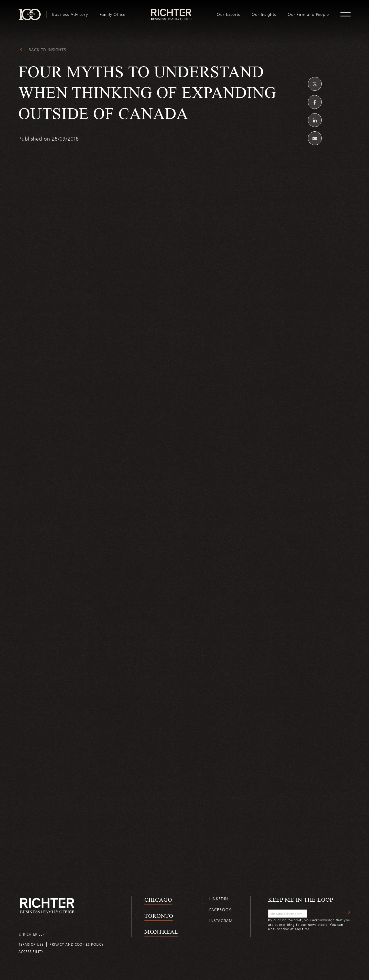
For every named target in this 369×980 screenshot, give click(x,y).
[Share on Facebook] (315, 102)
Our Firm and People (308, 14)
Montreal (161, 932)
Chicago (158, 900)
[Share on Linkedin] (315, 120)
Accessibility (31, 951)
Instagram (221, 921)
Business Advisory (70, 14)
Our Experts (228, 14)
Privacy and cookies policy (77, 944)
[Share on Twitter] (315, 84)
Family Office (113, 14)
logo (171, 11)
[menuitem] (70, 14)
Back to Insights (47, 50)
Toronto (159, 916)
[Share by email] (315, 138)
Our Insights (264, 14)
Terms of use (31, 944)
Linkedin (219, 899)
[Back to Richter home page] (47, 906)
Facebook (220, 910)
